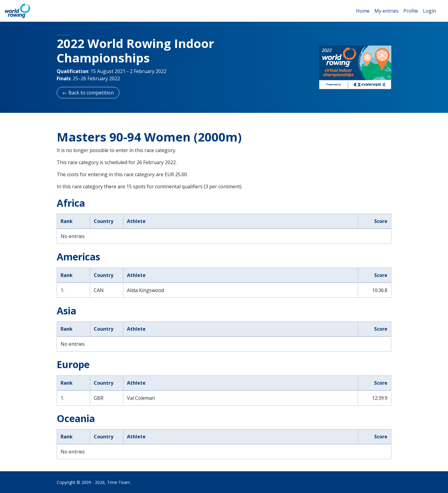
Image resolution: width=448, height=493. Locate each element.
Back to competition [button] (88, 93)
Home (363, 11)
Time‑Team (118, 482)
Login (429, 11)
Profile (411, 11)
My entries (386, 11)
